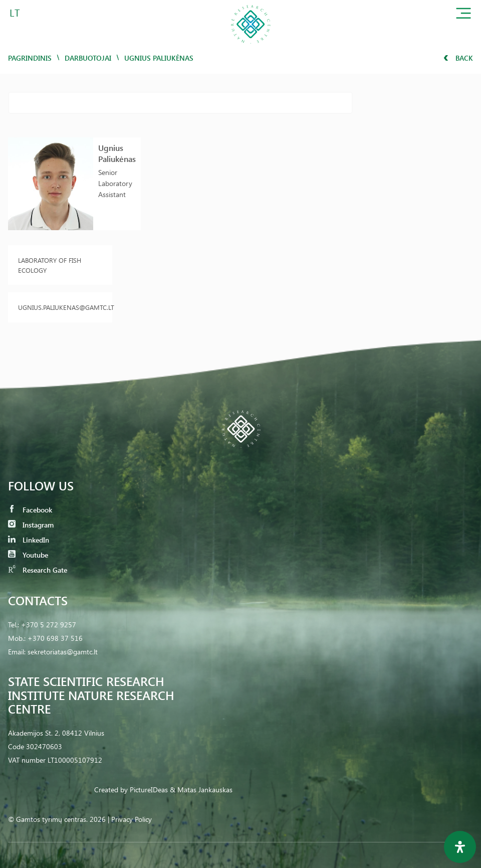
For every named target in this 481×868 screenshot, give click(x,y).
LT (15, 12)
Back (458, 58)
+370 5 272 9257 (49, 625)
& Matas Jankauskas (201, 790)
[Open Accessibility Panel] (460, 847)
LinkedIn (29, 540)
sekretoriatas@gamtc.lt (63, 652)
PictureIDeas (149, 790)
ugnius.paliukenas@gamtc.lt (60, 307)
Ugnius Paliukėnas (117, 153)
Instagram (31, 525)
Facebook (30, 510)
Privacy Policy (132, 819)
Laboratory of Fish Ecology (50, 265)
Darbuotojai (88, 58)
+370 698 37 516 (55, 638)
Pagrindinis (30, 58)
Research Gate (38, 570)
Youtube (28, 555)
